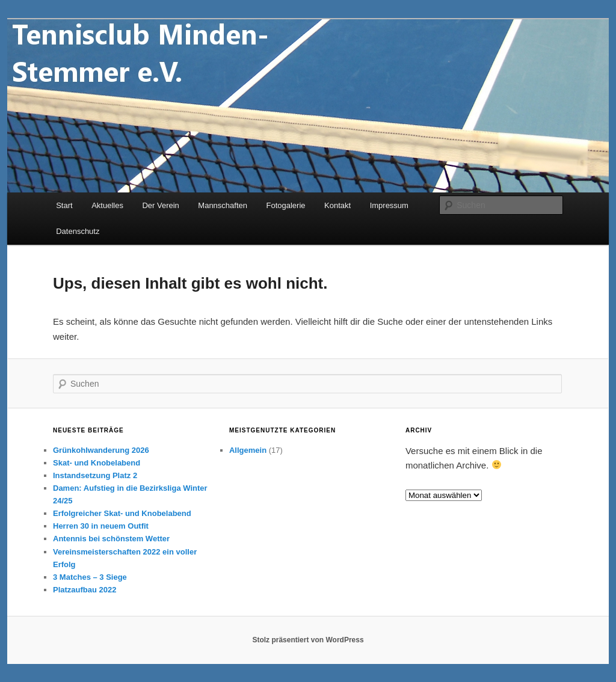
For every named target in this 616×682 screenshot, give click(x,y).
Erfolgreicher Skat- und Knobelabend (122, 513)
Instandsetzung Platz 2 (95, 475)
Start (64, 205)
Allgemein (248, 450)
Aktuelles (107, 205)
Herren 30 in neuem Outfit (101, 526)
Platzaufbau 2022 (85, 590)
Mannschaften (223, 205)
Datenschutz (78, 231)
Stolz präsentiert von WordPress (308, 640)
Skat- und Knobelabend (97, 463)
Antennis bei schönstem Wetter (111, 539)
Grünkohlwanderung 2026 (101, 450)
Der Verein (160, 205)
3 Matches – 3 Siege (90, 577)
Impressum (389, 205)
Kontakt (337, 205)
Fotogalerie (286, 205)
